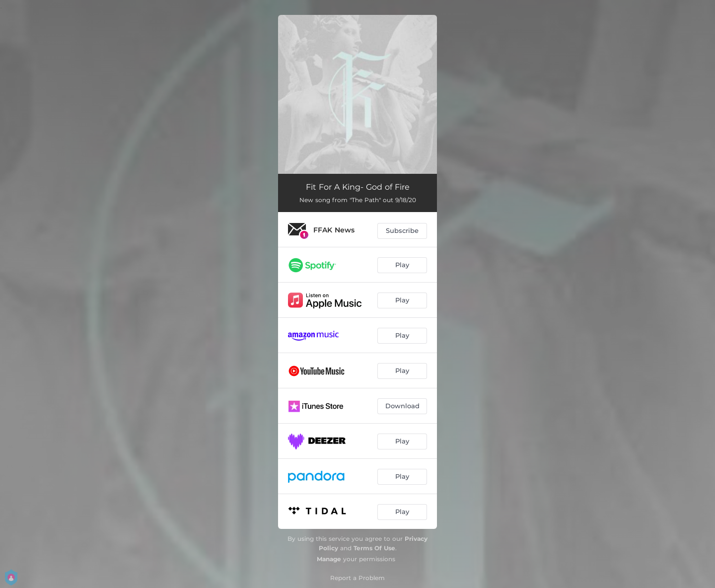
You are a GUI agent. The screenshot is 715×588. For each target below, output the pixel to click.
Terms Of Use (374, 548)
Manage (329, 559)
